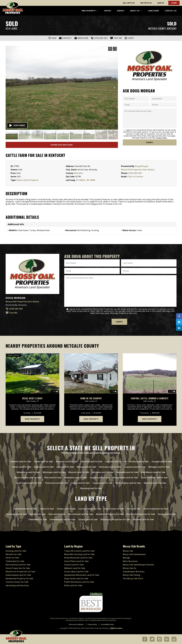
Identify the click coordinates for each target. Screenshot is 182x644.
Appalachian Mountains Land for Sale (82, 575)
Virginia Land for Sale (103, 483)
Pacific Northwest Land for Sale (79, 582)
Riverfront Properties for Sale (141, 514)
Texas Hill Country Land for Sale (79, 551)
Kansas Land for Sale (86, 467)
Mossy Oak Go (130, 568)
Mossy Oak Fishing (131, 575)
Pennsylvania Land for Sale (125, 478)
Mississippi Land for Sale (54, 472)
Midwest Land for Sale (75, 568)
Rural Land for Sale (167, 514)
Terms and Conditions (76, 624)
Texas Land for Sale (80, 483)
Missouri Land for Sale (79, 472)
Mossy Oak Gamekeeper (134, 554)
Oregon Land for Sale (100, 478)
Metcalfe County (157, 29)
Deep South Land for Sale (76, 579)
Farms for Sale (134, 509)
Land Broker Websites (101, 628)
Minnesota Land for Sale (28, 472)
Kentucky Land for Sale (110, 467)
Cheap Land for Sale (66, 509)
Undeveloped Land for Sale (63, 519)
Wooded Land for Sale (144, 519)
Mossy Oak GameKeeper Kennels (138, 565)
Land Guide (153, 11)
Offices (108, 11)
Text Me (11, 313)
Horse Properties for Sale (156, 509)
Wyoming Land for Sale (91, 488)
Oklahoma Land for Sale (75, 478)
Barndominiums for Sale (26, 509)
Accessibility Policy (107, 624)
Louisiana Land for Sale (135, 467)
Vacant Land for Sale (88, 519)
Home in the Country (91, 398)
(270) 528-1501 (135, 173)
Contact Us (171, 11)
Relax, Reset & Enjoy (32, 398)
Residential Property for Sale (110, 514)
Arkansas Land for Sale (67, 462)
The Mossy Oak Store (133, 579)
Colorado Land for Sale (116, 462)
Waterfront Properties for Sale (115, 519)
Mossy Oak (128, 551)
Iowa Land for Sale (65, 467)
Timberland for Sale (38, 519)
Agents (121, 11)
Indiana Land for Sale (44, 467)
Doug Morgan (142, 166)
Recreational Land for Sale (81, 514)
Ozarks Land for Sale (74, 565)
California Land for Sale (91, 462)
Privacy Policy (161, 138)
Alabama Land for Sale (21, 462)
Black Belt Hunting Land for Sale (79, 554)
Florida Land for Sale (139, 462)
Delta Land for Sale (73, 585)
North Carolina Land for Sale (28, 478)
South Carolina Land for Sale (154, 478)
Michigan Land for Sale (159, 467)
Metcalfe (78, 173)
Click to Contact (135, 177)
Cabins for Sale (47, 509)
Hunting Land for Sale (17, 514)
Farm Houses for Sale (114, 509)
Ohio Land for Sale (53, 478)
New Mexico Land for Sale (153, 472)
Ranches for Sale (38, 514)
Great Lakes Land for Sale (76, 572)
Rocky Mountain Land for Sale (78, 558)
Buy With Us (146, 3)
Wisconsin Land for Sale (155, 483)
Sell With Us (129, 3)
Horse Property (31, 180)
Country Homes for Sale (90, 509)
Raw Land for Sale (57, 514)
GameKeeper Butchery (134, 572)
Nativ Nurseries (130, 561)
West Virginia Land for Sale (128, 483)
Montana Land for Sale (103, 472)
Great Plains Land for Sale (76, 561)
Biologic (126, 558)
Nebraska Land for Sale (127, 472)
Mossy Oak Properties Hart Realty (138, 170)
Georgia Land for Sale (162, 462)
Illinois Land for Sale (22, 467)
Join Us (161, 3)
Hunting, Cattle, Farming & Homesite (150, 398)
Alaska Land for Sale (44, 462)
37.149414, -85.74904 (85, 180)
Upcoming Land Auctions (17, 585)
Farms (19, 180)
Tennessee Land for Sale (57, 483)
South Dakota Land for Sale (29, 483)
